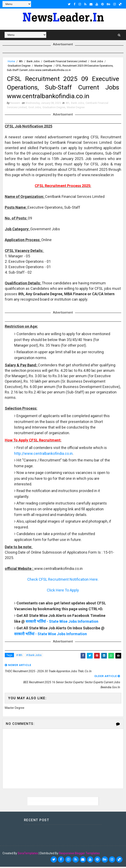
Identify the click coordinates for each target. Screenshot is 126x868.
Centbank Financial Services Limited (65, 61)
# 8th (19, 656)
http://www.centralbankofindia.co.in (43, 455)
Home (11, 61)
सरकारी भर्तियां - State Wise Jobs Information (62, 623)
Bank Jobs (33, 61)
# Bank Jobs (34, 656)
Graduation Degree (19, 66)
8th (21, 61)
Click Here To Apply (63, 591)
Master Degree (43, 66)
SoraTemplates (28, 854)
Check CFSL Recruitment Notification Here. (63, 581)
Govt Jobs (97, 61)
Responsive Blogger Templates (79, 854)
